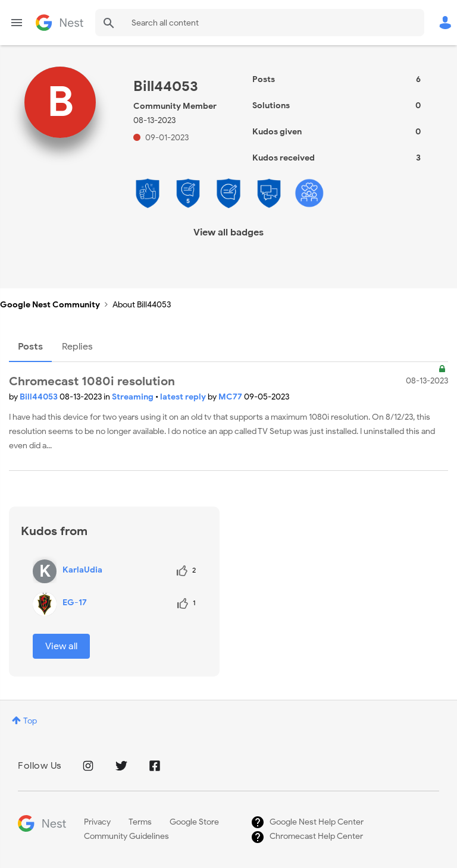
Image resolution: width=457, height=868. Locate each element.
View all (61, 646)
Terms (140, 822)
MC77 (231, 397)
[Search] (260, 23)
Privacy (97, 822)
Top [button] (30, 721)
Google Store (194, 822)
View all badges (228, 232)
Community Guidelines (126, 836)
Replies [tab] (77, 347)
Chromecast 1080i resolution (92, 381)
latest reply (184, 397)
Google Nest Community (60, 23)
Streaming (134, 397)
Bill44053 (40, 397)
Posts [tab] (30, 347)
